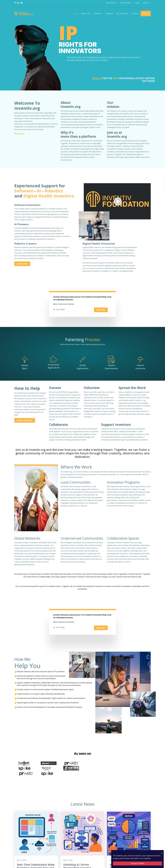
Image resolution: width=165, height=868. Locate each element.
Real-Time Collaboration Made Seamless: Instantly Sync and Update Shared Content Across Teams (36, 860)
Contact (135, 14)
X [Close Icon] (162, 853)
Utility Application (82, 367)
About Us (85, 14)
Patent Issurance (140, 367)
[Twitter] (22, 3)
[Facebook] (15, 3)
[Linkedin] (18, 3)
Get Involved (122, 14)
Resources (110, 3)
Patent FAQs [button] (125, 3)
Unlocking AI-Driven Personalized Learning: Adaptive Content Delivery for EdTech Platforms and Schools (82, 860)
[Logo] (24, 14)
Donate (146, 14)
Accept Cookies (137, 863)
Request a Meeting (24, 421)
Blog (137, 3)
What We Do (19, 134)
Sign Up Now (22, 264)
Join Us (146, 3)
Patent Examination (111, 367)
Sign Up (97, 79)
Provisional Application (54, 367)
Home (75, 14)
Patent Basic (25, 367)
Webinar (109, 14)
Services (97, 14)
